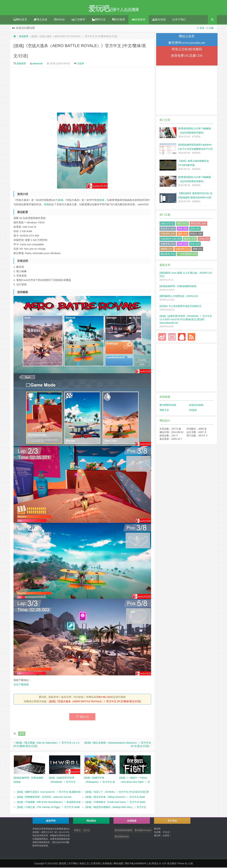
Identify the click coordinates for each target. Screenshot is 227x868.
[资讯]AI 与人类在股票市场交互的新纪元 (181, 307)
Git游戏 (193, 411)
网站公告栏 (187, 37)
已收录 (80, 64)
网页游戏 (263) (199, 224)
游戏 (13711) (167, 224)
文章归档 (96, 864)
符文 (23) (195, 244)
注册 (211, 29)
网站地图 (118, 864)
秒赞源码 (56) (168, 234)
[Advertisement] (82, 90)
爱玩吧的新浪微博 (123, 831)
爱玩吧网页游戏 (168, 405)
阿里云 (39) (196, 234)
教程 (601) (182, 224)
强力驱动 (172, 864)
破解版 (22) (167, 249)
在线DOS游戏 (196, 405)
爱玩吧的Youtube (143, 831)
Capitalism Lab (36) (171, 239)
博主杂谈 (41, 20)
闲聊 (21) (197, 249)
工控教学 (78, 20)
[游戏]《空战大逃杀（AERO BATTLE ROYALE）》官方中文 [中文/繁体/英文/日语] (95, 702)
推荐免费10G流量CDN (187, 56)
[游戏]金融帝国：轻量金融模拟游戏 (178, 287)
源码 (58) (195, 229)
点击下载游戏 (21, 685)
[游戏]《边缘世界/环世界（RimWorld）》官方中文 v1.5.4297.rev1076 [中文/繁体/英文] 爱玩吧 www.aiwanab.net (186, 320)
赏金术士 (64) (168, 229)
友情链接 (107, 864)
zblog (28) (204, 239)
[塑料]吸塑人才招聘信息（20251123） (180, 297)
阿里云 (77, 831)
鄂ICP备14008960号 (136, 864)
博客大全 (164, 411)
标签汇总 (84, 864)
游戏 (61, 200)
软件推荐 (119, 20)
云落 (191, 864)
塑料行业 (99, 20)
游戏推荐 (139, 20)
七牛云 (86, 831)
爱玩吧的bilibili (122, 837)
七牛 (164, 864)
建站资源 (159, 20)
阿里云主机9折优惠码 (187, 50)
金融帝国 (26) (168, 244)
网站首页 (20, 20)
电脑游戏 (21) (183, 249)
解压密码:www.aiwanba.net (187, 43)
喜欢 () (82, 717)
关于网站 (73, 864)
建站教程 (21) (168, 254)
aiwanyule (38, 64)
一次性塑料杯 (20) (187, 254)
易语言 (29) (190, 239)
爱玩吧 (63, 864)
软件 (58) (183, 229)
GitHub (59, 20)
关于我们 (179, 20)
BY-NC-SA (105, 697)
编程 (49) (183, 234)
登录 (202, 29)
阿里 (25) (183, 244)
